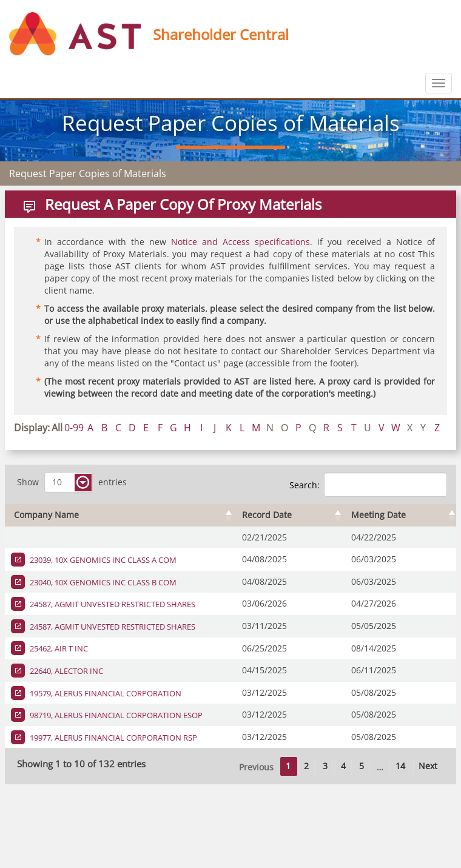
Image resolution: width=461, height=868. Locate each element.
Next (428, 766)
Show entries (72, 482)
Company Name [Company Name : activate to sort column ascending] (46, 515)
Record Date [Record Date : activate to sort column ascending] (267, 515)
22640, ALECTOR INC (66, 671)
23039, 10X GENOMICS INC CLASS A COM (102, 560)
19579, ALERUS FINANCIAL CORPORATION (105, 693)
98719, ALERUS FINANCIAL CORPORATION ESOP (115, 715)
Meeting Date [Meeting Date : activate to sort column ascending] (379, 515)
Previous (256, 767)
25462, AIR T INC (58, 648)
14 (400, 766)
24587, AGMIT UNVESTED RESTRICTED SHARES (112, 604)
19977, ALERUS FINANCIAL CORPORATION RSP (113, 738)
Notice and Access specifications (241, 242)
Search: (368, 485)
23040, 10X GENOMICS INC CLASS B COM (102, 582)
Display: (32, 428)
